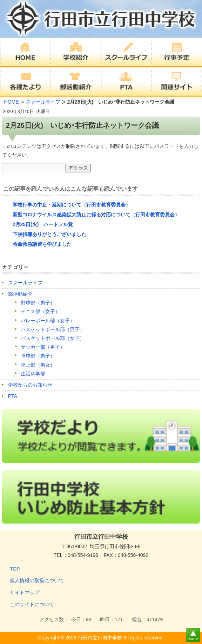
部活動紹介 (20, 294)
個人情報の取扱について (37, 580)
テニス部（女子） (40, 311)
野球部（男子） (38, 303)
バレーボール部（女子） (48, 321)
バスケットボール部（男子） (53, 329)
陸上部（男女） (38, 365)
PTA (13, 396)
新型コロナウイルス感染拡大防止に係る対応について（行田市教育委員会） (96, 215)
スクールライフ (25, 283)
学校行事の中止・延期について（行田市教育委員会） (72, 205)
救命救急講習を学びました (42, 244)
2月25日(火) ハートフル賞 (45, 224)
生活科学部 (33, 374)
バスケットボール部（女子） (53, 338)
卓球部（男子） (38, 356)
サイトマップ (25, 592)
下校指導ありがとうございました (49, 234)
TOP (15, 569)
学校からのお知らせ (30, 385)
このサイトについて (32, 604)
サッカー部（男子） (43, 347)
